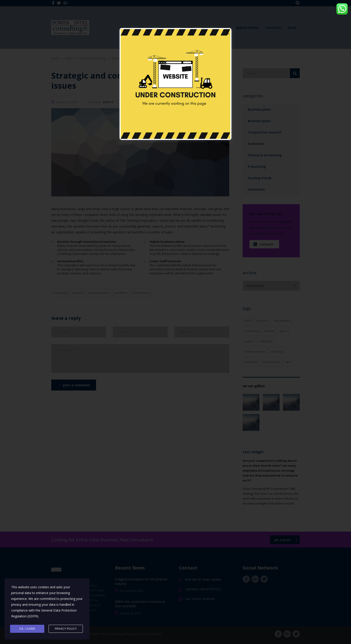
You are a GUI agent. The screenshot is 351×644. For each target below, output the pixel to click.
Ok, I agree (27, 629)
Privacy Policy (66, 629)
